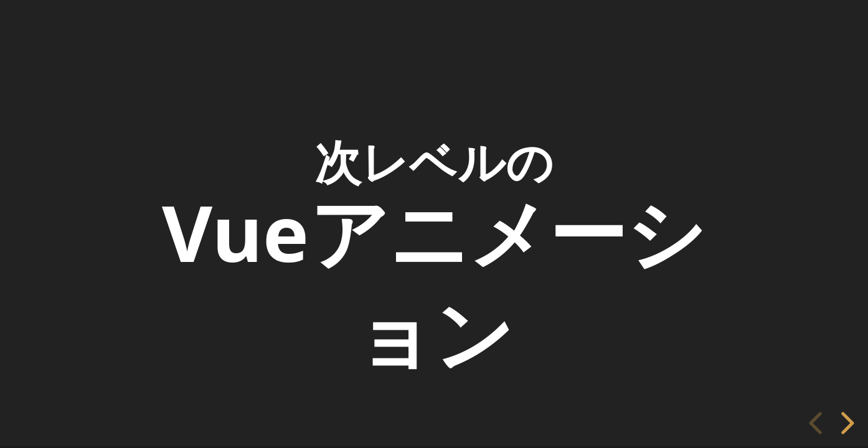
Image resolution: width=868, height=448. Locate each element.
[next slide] (848, 423)
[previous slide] (818, 423)
